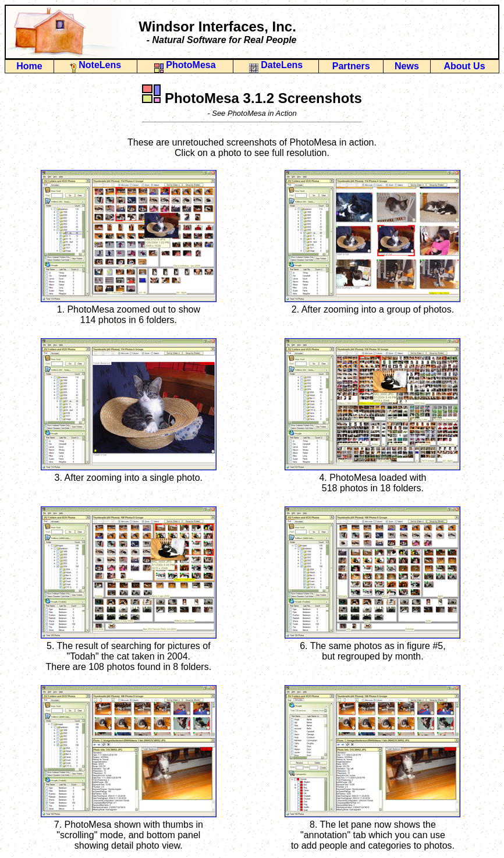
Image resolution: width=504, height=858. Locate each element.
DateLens (276, 65)
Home (29, 66)
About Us (464, 66)
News (407, 66)
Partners (351, 66)
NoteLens (95, 65)
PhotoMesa (185, 65)
